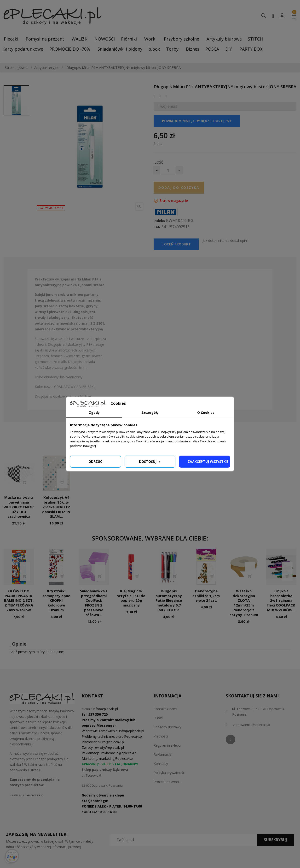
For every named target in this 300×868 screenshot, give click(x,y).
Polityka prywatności (170, 773)
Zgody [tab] (94, 413)
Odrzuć (95, 461)
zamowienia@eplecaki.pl (252, 725)
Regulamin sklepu (167, 745)
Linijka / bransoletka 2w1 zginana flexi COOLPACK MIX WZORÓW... (281, 600)
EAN (157, 227)
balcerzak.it (34, 795)
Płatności (161, 736)
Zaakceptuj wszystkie (208, 461)
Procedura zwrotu (167, 782)
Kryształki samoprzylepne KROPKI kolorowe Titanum (56, 600)
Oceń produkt (176, 244)
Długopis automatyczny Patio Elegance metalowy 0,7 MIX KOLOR (169, 600)
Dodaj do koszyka (179, 187)
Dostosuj (150, 461)
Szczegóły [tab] (150, 413)
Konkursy (161, 764)
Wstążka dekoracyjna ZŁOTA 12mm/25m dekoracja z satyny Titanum (244, 603)
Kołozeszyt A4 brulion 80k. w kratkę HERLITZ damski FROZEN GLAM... (56, 507)
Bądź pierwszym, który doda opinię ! (37, 652)
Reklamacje (163, 754)
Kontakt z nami (165, 709)
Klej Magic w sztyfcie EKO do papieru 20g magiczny (131, 598)
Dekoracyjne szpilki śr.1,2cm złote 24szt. (206, 596)
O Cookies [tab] (206, 413)
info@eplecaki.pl (105, 709)
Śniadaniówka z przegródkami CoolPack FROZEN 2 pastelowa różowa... (94, 603)
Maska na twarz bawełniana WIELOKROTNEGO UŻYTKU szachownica (19, 507)
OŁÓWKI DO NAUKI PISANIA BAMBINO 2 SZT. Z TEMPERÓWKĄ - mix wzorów (19, 600)
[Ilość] (168, 170)
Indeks (159, 221)
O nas (158, 718)
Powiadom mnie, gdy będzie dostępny (197, 121)
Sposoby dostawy (167, 727)
